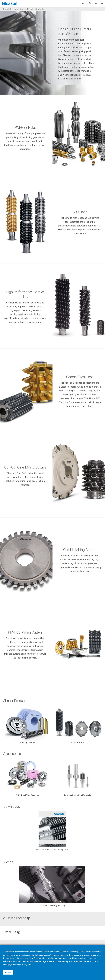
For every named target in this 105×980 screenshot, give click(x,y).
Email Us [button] (12, 932)
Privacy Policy (62, 961)
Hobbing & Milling (16, 9)
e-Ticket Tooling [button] (17, 918)
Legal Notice (47, 961)
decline (79, 961)
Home (5, 9)
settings (18, 965)
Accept (8, 972)
